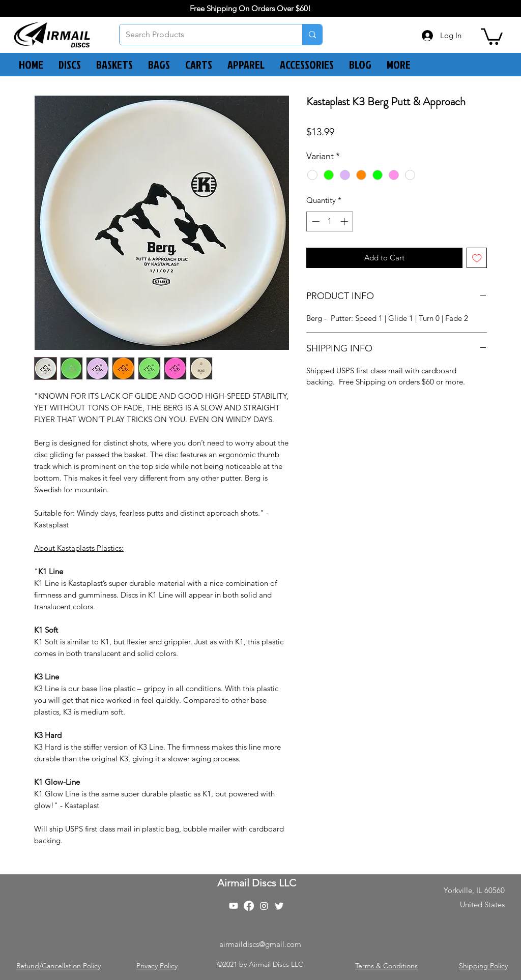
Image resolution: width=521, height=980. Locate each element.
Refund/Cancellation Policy (59, 966)
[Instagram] (264, 906)
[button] (492, 36)
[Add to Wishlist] (477, 258)
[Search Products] (203, 35)
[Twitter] (279, 906)
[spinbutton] (330, 221)
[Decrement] (315, 221)
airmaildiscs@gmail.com (260, 944)
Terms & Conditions (386, 966)
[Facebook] (249, 906)
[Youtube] (234, 906)
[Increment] (345, 221)
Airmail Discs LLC (257, 883)
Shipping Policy (483, 966)
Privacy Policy (157, 966)
